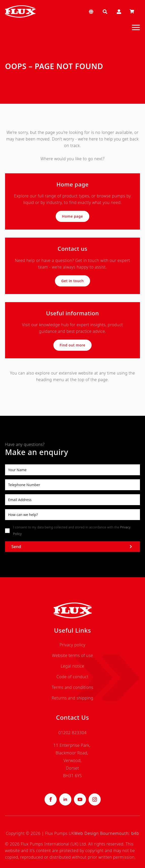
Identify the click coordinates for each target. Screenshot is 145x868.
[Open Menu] (136, 27)
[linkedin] (65, 799)
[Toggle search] (105, 12)
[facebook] (51, 799)
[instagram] (95, 799)
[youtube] (80, 799)
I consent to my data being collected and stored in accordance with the (72, 531)
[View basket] (132, 12)
